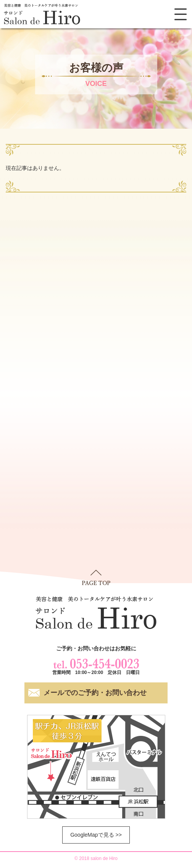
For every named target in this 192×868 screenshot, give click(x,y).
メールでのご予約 (95, 693)
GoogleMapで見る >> (96, 835)
